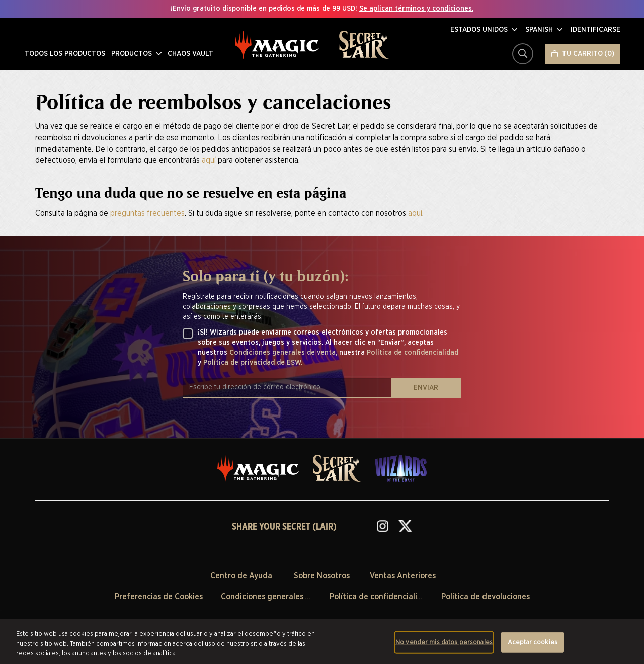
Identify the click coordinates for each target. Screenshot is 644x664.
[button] (484, 30)
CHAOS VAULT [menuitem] (189, 54)
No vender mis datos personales (444, 642)
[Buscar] (523, 54)
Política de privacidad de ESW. (253, 363)
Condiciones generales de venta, (284, 353)
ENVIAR (426, 388)
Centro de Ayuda (241, 576)
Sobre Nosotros (322, 576)
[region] (322, 642)
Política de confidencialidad (413, 353)
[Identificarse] (595, 30)
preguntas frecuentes (147, 213)
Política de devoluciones (486, 597)
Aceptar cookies (533, 642)
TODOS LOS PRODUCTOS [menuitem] (64, 54)
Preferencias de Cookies (159, 597)
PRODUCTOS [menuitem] (135, 54)
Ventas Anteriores (403, 576)
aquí (209, 160)
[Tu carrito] (583, 54)
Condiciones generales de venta (279, 597)
